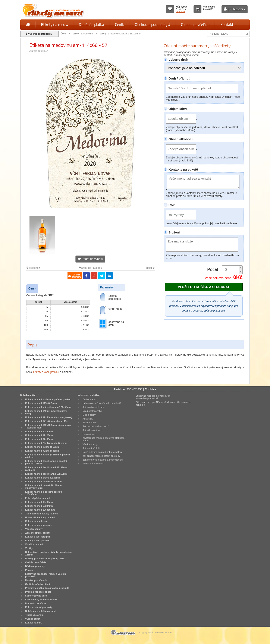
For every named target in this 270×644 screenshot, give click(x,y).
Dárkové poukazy (35, 566)
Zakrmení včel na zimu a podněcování (103, 460)
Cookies (150, 389)
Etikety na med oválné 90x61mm (43, 482)
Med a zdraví (89, 415)
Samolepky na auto (36, 596)
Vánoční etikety (34, 529)
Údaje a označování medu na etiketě (102, 403)
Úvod (63, 34)
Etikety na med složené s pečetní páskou (48, 399)
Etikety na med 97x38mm (39, 439)
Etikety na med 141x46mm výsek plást (47, 421)
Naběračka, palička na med (40, 611)
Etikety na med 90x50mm (39, 431)
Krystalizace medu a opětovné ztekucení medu (104, 439)
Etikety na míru (34, 623)
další (150, 268)
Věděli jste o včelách (93, 464)
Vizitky (29, 548)
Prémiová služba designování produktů (47, 588)
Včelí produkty (90, 444)
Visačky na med (34, 544)
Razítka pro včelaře (36, 580)
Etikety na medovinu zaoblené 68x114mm (120, 34)
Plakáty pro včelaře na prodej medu (45, 558)
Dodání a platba (91, 24)
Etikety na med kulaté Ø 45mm (42, 451)
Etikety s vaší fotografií (38, 537)
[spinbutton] (232, 270)
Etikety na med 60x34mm (39, 506)
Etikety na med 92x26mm (39, 435)
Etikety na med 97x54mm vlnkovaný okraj (49, 417)
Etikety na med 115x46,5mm (41, 403)
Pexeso (29, 570)
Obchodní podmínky (152, 24)
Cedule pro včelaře (36, 562)
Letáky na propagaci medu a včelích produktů (45, 575)
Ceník (119, 24)
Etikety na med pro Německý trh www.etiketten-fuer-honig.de (163, 403)
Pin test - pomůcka (36, 603)
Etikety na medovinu (83, 34)
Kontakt (227, 24)
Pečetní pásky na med (38, 498)
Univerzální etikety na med (40, 517)
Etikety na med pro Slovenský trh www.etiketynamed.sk (153, 397)
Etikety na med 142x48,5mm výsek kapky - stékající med (48, 426)
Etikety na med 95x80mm (39, 502)
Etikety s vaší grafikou (46, 372)
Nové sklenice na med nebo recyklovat (103, 452)
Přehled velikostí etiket (38, 592)
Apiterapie (88, 419)
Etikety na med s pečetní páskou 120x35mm (44, 493)
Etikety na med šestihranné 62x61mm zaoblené (46, 469)
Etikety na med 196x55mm (40, 510)
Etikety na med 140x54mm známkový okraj (46, 412)
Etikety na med (54, 24)
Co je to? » (180, 12)
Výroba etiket (33, 619)
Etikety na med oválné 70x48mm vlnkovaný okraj (43, 487)
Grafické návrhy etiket (38, 584)
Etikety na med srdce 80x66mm (43, 478)
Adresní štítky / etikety (38, 533)
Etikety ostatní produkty (39, 607)
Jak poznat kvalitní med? (95, 426)
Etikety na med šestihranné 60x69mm (46, 474)
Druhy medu (89, 399)
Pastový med (89, 434)
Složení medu (90, 422)
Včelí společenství (92, 411)
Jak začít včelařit (91, 448)
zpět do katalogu (90, 268)
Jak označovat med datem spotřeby (101, 456)
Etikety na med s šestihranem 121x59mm (48, 407)
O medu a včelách (195, 24)
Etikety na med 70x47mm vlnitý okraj (46, 443)
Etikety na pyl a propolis (39, 525)
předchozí (33, 268)
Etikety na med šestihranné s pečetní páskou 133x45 (46, 462)
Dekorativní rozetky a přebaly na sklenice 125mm (48, 553)
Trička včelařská (34, 615)
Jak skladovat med (92, 430)
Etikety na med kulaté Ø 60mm (42, 447)
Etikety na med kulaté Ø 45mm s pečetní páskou (48, 456)
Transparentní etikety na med (42, 514)
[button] (241, 268)
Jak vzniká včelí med (93, 407)
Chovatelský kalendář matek (41, 600)
